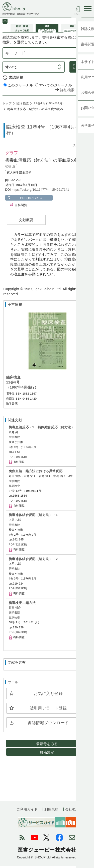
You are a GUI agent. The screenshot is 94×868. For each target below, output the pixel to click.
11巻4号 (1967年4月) (48, 105)
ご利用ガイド (27, 811)
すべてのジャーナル (54, 87)
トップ (7, 105)
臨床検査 (22, 105)
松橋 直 (11, 168)
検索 (84, 69)
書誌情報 (16, 79)
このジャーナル (18, 87)
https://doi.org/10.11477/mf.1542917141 (40, 191)
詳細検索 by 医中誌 (76, 92)
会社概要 (72, 811)
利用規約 (51, 811)
